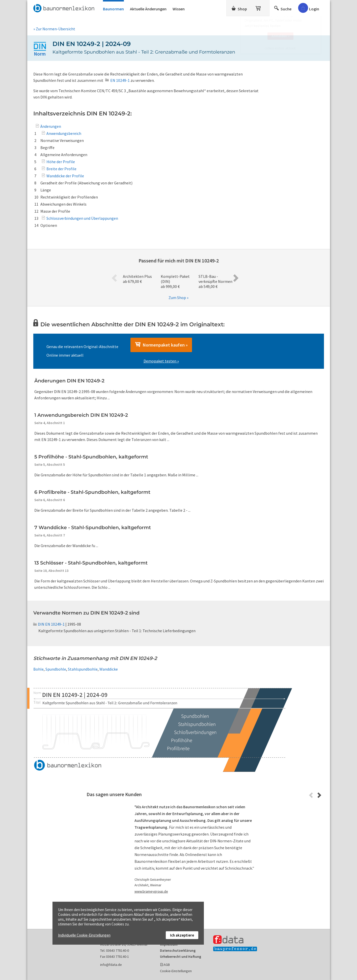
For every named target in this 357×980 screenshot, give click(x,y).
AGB (167, 965)
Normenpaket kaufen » (161, 345)
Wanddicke (109, 669)
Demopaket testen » (161, 361)
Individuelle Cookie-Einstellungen (84, 935)
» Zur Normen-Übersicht (54, 29)
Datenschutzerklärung (178, 950)
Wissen (179, 9)
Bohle (38, 669)
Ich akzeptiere (182, 935)
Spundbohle (56, 669)
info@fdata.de (111, 965)
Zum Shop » (178, 298)
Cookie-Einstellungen (176, 971)
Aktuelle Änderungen (148, 9)
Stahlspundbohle (83, 669)
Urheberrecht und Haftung (181, 957)
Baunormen (113, 9)
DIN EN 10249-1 (49, 624)
